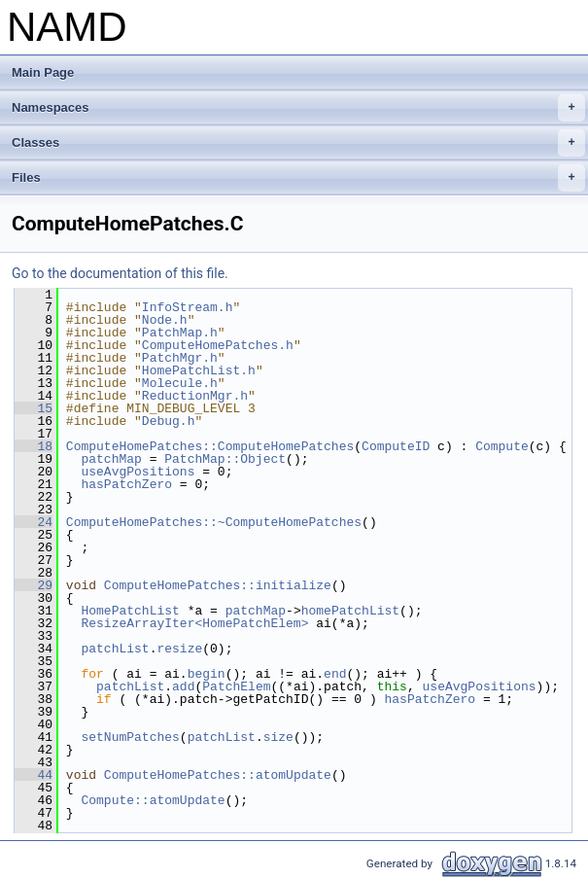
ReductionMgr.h (195, 396)
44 (34, 775)
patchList (115, 649)
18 (34, 446)
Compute (502, 446)
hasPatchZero (126, 484)
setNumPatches (130, 737)
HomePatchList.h (199, 370)
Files (298, 178)
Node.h (165, 320)
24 (34, 522)
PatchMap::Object (225, 459)
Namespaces (298, 108)
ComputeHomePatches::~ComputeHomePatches (214, 522)
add (183, 686)
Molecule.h (180, 383)
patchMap (111, 459)
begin (207, 674)
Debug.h (169, 421)
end (335, 674)
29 (34, 585)
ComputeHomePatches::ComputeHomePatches (210, 446)
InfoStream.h (188, 307)
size (278, 737)
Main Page (43, 72)
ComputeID (396, 446)
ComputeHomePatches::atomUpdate (218, 775)
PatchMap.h (180, 333)
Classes (298, 143)
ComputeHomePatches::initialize (218, 585)
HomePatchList (130, 611)
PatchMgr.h (180, 358)
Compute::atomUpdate (153, 800)
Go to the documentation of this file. (120, 273)
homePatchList (350, 611)
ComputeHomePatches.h (218, 345)
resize (179, 649)
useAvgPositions (138, 472)
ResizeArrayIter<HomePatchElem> (194, 623)
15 (34, 408)
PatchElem (236, 686)
